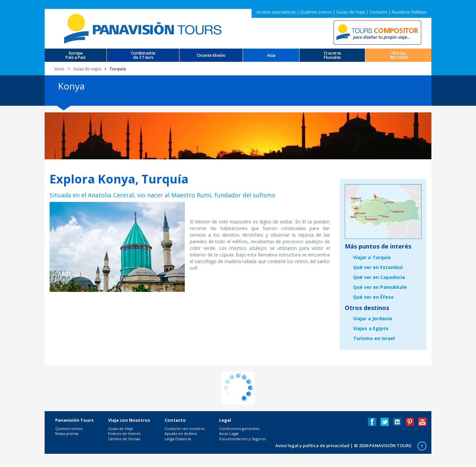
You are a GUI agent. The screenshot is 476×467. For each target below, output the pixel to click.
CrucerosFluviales (332, 55)
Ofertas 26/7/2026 (398, 55)
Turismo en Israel (374, 338)
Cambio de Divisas (124, 439)
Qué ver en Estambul (378, 267)
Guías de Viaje (351, 12)
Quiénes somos (316, 12)
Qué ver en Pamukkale (380, 287)
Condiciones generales (239, 428)
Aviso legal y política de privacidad (312, 446)
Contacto (378, 12)
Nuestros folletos (409, 12)
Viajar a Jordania (373, 318)
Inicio (59, 69)
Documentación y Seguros (242, 439)
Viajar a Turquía (372, 257)
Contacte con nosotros (185, 428)
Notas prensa (67, 433)
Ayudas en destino (181, 433)
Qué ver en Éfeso (373, 297)
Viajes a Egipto (371, 328)
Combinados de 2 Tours (143, 55)
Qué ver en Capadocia (379, 277)
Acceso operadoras (276, 12)
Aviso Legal (229, 433)
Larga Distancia (178, 439)
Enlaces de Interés (124, 433)
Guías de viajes (87, 69)
